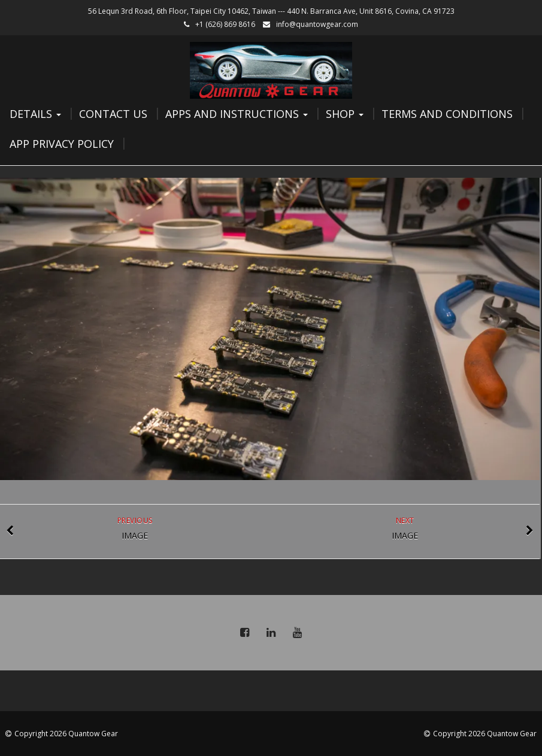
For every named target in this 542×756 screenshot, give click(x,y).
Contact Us (113, 114)
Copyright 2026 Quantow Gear (66, 734)
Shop (345, 114)
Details (35, 114)
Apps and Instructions (237, 114)
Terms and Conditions (447, 114)
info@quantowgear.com (317, 24)
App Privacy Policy (62, 144)
